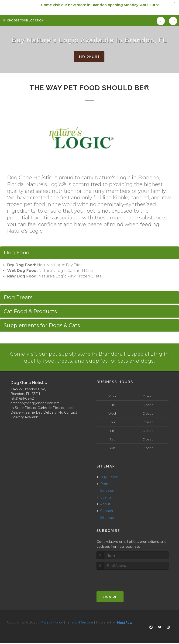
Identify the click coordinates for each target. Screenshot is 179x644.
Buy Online (89, 57)
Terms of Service (79, 623)
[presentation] (121, 579)
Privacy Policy (52, 623)
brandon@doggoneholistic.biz (35, 404)
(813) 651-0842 (22, 399)
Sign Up (110, 597)
